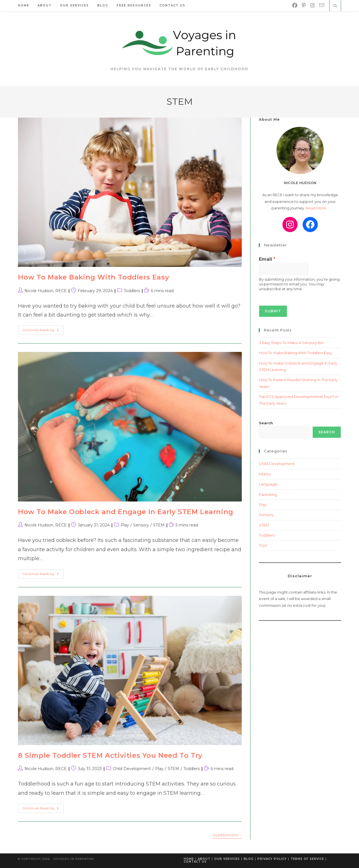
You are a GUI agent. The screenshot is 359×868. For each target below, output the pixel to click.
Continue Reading (43, 331)
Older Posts (227, 835)
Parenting (268, 494)
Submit (273, 311)
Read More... (317, 208)
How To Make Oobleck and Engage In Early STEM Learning (126, 512)
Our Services (227, 859)
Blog (249, 859)
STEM (159, 525)
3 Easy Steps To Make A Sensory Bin (291, 343)
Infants (265, 474)
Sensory (141, 525)
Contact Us (195, 862)
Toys (263, 545)
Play (125, 525)
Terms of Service (307, 859)
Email (267, 259)
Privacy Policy (272, 859)
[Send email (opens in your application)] (322, 5)
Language (268, 484)
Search (266, 423)
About (204, 859)
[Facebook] (295, 6)
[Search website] (335, 6)
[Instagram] (312, 6)
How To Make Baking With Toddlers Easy (94, 277)
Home (189, 859)
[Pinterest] (304, 6)
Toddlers (132, 291)
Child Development (132, 769)
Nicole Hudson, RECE (46, 291)
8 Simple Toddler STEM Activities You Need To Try (110, 755)
